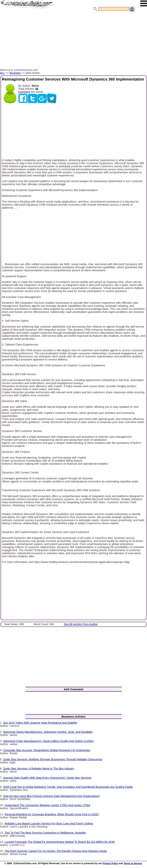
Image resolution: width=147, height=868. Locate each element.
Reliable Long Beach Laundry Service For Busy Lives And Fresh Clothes (49, 824)
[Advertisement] (73, 41)
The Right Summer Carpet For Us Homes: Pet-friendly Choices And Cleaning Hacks (56, 851)
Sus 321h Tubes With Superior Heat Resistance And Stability (40, 723)
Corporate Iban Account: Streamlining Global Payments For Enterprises (47, 750)
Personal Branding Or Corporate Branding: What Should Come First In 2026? (52, 814)
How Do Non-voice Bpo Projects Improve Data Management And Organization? (51, 796)
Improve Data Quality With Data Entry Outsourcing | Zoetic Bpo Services (47, 778)
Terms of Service (133, 863)
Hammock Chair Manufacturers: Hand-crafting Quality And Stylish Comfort (48, 741)
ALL (2, 73)
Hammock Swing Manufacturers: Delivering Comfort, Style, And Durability (48, 732)
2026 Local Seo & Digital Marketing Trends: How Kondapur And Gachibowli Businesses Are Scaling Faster (68, 787)
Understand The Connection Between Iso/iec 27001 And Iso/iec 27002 (47, 805)
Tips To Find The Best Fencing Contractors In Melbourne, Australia (45, 833)
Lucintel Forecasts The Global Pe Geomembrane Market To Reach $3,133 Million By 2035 (60, 842)
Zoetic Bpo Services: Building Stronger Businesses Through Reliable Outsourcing (53, 759)
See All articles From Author (81, 624)
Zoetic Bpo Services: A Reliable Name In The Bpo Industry (39, 769)
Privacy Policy (110, 863)
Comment (24, 92)
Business (15, 73)
